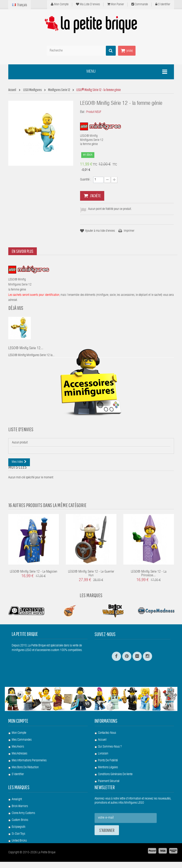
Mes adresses (19, 749)
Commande (140, 4)
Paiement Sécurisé (109, 777)
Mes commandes (22, 736)
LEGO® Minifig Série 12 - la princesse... (149, 593)
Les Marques (91, 614)
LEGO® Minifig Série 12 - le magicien (34, 591)
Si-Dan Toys (18, 832)
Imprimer (129, 231)
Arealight (17, 797)
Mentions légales (108, 763)
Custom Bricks (20, 818)
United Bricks (19, 839)
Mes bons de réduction (25, 763)
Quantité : (85, 180)
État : (83, 112)
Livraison (103, 749)
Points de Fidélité (108, 756)
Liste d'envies (21, 448)
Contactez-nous (107, 729)
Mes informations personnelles (29, 756)
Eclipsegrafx (19, 825)
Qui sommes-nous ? (110, 742)
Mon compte (60, 4)
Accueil (102, 736)
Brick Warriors (20, 804)
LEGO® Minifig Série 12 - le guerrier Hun (91, 593)
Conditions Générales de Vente (115, 770)
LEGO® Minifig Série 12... (26, 348)
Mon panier (116, 4)
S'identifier (163, 4)
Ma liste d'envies (88, 4)
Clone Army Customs (23, 811)
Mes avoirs (18, 742)
